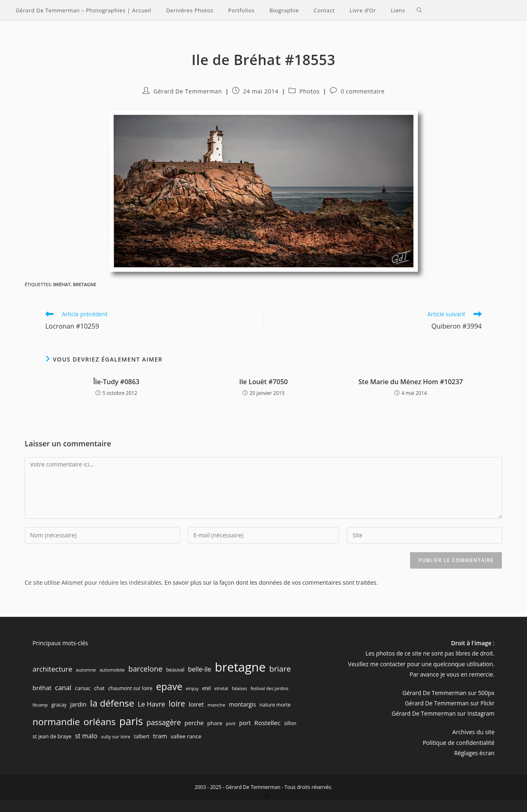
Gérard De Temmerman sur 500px (448, 693)
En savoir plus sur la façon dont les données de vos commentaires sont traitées (270, 582)
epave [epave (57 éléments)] (169, 687)
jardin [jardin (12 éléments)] (78, 704)
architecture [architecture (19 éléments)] (52, 669)
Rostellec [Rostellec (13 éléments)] (268, 723)
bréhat (62, 284)
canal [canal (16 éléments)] (63, 688)
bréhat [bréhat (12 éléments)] (42, 688)
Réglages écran (474, 753)
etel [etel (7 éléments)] (206, 688)
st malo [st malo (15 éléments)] (86, 736)
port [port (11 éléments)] (245, 723)
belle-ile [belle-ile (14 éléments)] (199, 669)
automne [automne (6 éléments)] (86, 670)
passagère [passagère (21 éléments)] (164, 722)
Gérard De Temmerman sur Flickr (450, 703)
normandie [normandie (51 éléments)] (56, 722)
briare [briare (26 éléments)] (280, 668)
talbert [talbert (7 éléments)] (142, 736)
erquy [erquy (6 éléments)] (192, 688)
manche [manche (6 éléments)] (216, 705)
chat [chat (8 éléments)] (99, 688)
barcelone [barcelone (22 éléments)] (146, 669)
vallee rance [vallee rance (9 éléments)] (186, 736)
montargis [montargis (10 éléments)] (243, 704)
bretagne (85, 284)
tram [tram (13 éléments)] (160, 736)
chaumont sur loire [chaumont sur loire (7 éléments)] (131, 688)
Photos (309, 91)
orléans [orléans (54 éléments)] (100, 722)
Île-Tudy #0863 (116, 382)
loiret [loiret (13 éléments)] (196, 704)
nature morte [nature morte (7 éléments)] (275, 705)
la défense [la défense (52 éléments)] (112, 703)
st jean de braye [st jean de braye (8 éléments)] (52, 736)
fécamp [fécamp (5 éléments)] (40, 705)
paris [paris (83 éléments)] (131, 721)
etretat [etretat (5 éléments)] (222, 688)
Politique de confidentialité (459, 743)
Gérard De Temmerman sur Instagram (443, 713)
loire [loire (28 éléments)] (177, 704)
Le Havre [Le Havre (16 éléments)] (151, 704)
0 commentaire (363, 91)
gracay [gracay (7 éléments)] (59, 705)
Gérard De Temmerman (188, 91)
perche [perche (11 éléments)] (194, 723)
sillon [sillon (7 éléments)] (290, 723)
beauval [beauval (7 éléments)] (175, 670)
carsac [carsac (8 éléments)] (83, 688)
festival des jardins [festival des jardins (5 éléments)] (270, 688)
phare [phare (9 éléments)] (215, 723)
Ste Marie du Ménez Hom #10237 (411, 382)
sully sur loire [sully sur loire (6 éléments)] (115, 736)
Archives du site (473, 732)
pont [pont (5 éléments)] (231, 723)
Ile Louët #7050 (263, 382)
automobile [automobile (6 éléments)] (112, 670)
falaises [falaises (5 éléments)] (239, 688)
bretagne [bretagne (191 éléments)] (240, 667)
